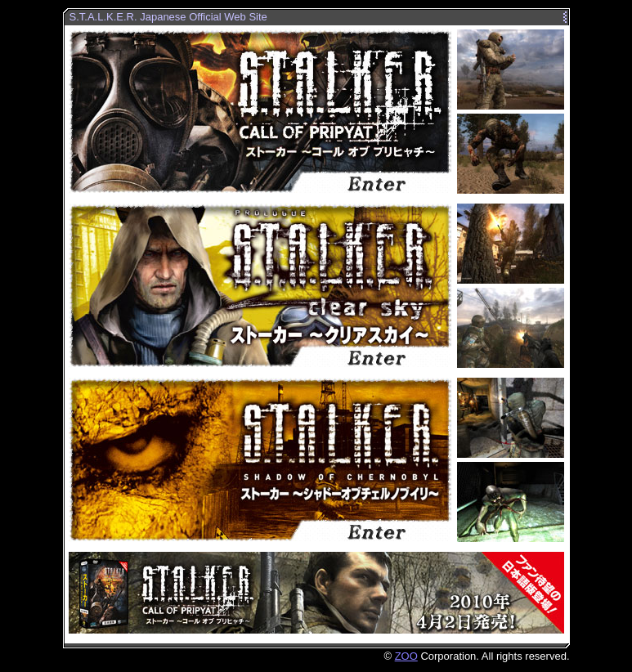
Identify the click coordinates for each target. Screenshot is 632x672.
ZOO (406, 656)
